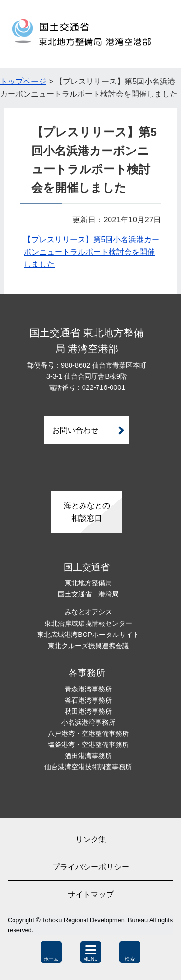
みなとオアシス (88, 612)
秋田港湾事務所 (88, 711)
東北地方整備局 (88, 583)
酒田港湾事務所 (88, 756)
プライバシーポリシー (91, 867)
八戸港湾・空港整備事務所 (88, 733)
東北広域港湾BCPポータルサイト (88, 635)
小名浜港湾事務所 (88, 722)
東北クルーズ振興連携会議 (88, 646)
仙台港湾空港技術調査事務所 (88, 767)
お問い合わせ (75, 430)
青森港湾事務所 (88, 689)
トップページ (23, 81)
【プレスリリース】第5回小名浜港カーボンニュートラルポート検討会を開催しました (91, 252)
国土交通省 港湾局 (88, 594)
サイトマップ (91, 894)
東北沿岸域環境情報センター (88, 623)
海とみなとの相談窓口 (87, 512)
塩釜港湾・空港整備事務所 (88, 745)
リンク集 (91, 839)
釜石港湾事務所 (88, 700)
